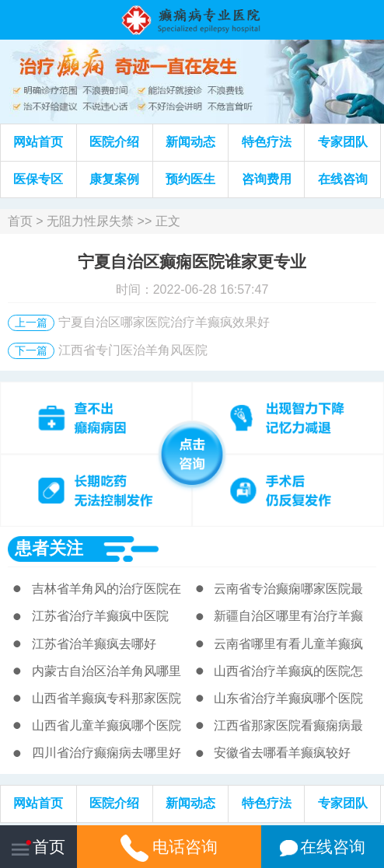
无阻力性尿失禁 (90, 221)
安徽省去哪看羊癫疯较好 (282, 753)
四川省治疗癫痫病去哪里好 (106, 753)
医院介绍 (114, 142)
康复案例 (114, 179)
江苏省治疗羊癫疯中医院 (100, 616)
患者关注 (49, 548)
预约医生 (190, 179)
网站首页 (38, 142)
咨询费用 (267, 179)
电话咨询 (169, 847)
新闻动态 (190, 142)
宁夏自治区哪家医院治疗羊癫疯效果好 (164, 322)
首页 (20, 221)
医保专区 (38, 179)
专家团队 (343, 142)
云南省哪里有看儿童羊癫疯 (288, 644)
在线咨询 (343, 179)
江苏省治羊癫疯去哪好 (94, 644)
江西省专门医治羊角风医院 (133, 350)
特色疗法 (267, 142)
